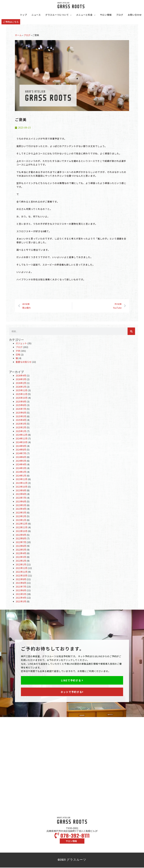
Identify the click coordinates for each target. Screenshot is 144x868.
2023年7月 (21, 498)
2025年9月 (21, 402)
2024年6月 (21, 457)
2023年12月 (22, 480)
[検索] (131, 332)
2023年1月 (21, 520)
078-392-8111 (72, 837)
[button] (11, 22)
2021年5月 (21, 594)
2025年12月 (22, 391)
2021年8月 (21, 583)
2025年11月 (22, 394)
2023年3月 (21, 513)
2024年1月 (21, 476)
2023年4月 (21, 509)
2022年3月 (21, 557)
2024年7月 (21, 454)
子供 (18, 351)
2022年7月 (21, 543)
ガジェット (21, 344)
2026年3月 (21, 380)
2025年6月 (21, 413)
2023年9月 (21, 491)
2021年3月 (21, 602)
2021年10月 (22, 576)
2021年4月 (21, 598)
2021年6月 (21, 591)
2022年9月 (21, 535)
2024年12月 (22, 435)
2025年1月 (21, 431)
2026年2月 (21, 383)
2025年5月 (21, 417)
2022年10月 (22, 531)
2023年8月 (21, 494)
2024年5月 (21, 461)
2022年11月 (22, 528)
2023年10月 (22, 487)
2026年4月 (21, 376)
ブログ (27, 36)
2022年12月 (22, 524)
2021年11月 (22, 572)
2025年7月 (21, 409)
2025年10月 (22, 398)
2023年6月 (21, 502)
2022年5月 (21, 550)
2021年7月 (21, 587)
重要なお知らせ (24, 362)
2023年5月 (21, 505)
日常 (18, 355)
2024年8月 (21, 450)
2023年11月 (22, 483)
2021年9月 (21, 579)
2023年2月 (21, 517)
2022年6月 (21, 546)
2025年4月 (21, 420)
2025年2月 (21, 428)
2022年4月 (21, 554)
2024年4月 (21, 465)
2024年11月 (22, 439)
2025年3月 (21, 424)
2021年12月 (22, 568)
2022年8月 (21, 539)
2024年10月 (22, 443)
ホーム (18, 36)
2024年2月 (21, 472)
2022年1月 (21, 565)
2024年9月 (21, 446)
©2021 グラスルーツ (72, 860)
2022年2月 (21, 561)
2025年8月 (21, 406)
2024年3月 (21, 468)
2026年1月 (21, 387)
